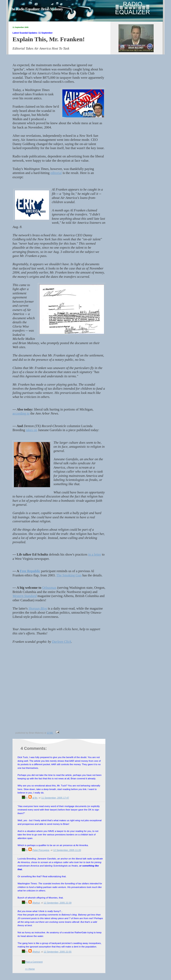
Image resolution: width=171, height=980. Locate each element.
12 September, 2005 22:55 (58, 952)
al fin (35, 798)
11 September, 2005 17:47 (55, 798)
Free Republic (30, 571)
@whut (36, 903)
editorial (56, 173)
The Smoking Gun (69, 575)
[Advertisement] (38, 689)
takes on (31, 430)
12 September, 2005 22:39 (58, 903)
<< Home (30, 969)
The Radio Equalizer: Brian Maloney (36, 9)
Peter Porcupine (41, 850)
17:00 (50, 733)
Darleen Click (61, 642)
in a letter (95, 554)
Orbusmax (49, 588)
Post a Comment (34, 962)
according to (21, 413)
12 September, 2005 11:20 (67, 850)
